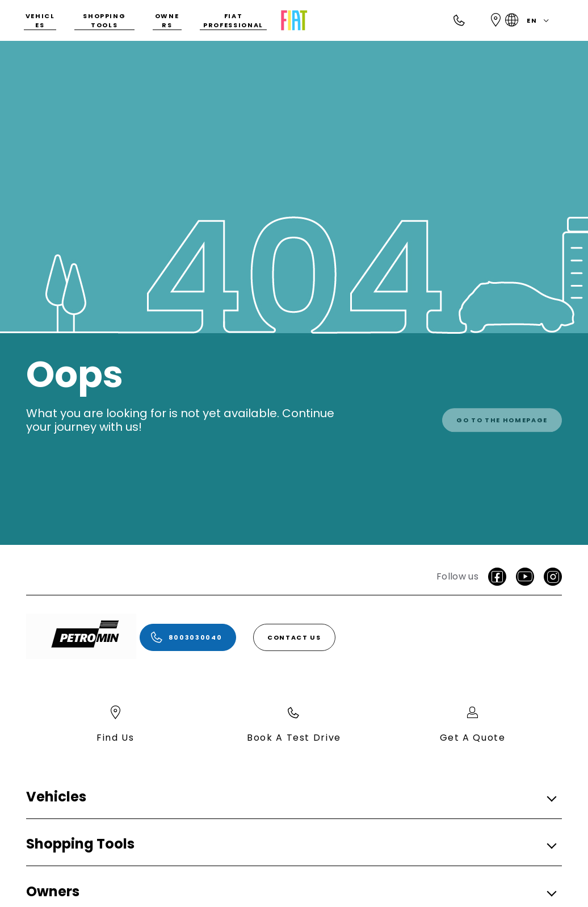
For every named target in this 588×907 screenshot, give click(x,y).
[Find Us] (496, 20)
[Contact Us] (294, 637)
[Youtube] (525, 577)
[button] (291, 797)
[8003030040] (188, 637)
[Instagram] (553, 577)
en (529, 20)
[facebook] (497, 577)
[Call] (460, 20)
